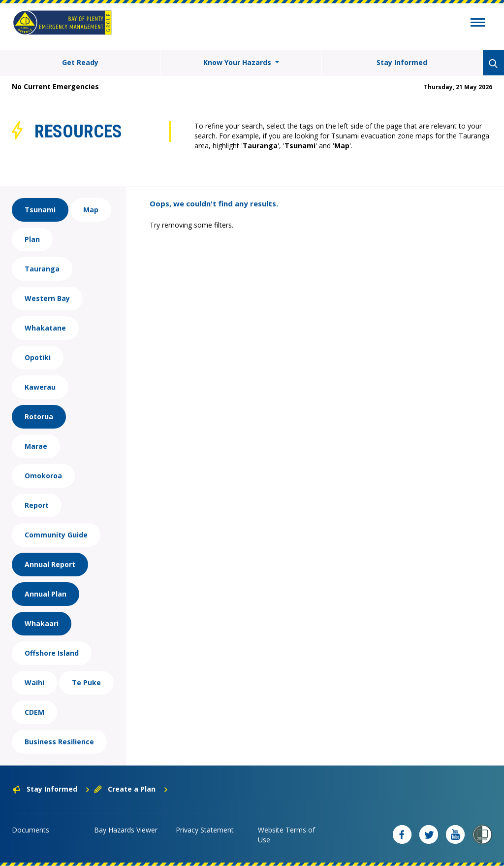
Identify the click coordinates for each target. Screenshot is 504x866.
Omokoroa (43, 476)
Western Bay (47, 298)
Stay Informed (402, 62)
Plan (32, 239)
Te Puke (86, 683)
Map (91, 210)
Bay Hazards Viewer (126, 830)
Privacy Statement (205, 830)
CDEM (34, 712)
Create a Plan (131, 789)
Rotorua (39, 416)
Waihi (34, 683)
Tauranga (42, 269)
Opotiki (38, 357)
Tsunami (40, 210)
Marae (36, 446)
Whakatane (45, 328)
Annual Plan (46, 594)
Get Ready (80, 62)
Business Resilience (59, 742)
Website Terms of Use (286, 835)
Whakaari (42, 623)
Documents (31, 830)
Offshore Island (52, 653)
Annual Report (50, 564)
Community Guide (56, 535)
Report (37, 505)
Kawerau (40, 387)
